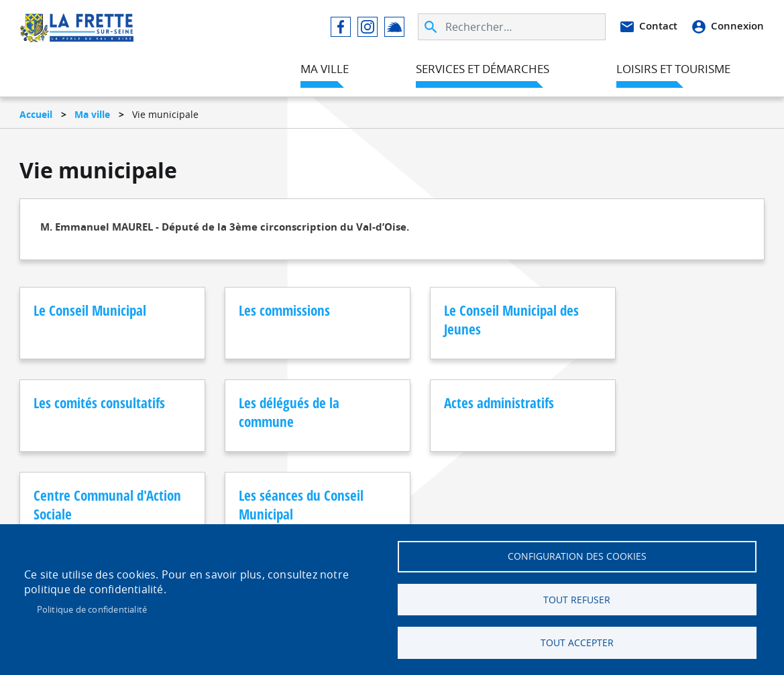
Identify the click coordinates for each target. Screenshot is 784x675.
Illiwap (394, 27)
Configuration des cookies (577, 556)
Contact (658, 26)
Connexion (737, 26)
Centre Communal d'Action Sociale (437, 412)
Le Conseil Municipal (90, 310)
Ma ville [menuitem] (325, 69)
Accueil (36, 114)
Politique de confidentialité (92, 609)
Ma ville (92, 114)
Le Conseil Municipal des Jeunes (443, 320)
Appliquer (432, 27)
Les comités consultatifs (596, 320)
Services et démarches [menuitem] (483, 69)
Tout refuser (577, 599)
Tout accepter (577, 643)
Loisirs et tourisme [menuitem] (673, 69)
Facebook (341, 27)
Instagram (368, 27)
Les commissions (256, 310)
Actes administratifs (265, 403)
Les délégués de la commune (84, 412)
